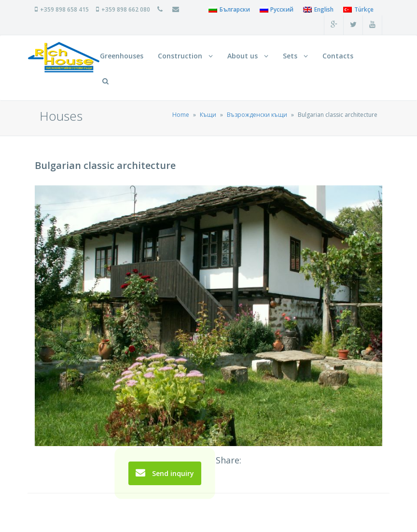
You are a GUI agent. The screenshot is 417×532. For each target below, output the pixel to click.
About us (248, 56)
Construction (185, 56)
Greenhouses (122, 56)
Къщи (208, 115)
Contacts (338, 56)
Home (181, 115)
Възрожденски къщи (257, 115)
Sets (295, 56)
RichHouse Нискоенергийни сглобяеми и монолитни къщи (64, 57)
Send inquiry (165, 473)
